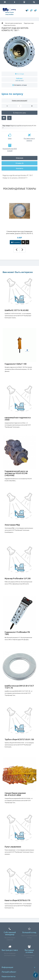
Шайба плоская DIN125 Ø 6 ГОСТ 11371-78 (19, 687)
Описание (20, 158)
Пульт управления (13, 847)
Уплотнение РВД (12, 525)
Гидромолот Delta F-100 (16, 364)
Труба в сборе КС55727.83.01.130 (19, 739)
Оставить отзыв (20, 85)
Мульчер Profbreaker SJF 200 (18, 578)
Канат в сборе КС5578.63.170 (17, 900)
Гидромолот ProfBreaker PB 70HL (17, 633)
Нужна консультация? (20, 100)
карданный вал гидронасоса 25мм (18, 419)
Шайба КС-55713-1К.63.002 (17, 310)
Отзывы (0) (19, 163)
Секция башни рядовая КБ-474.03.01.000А (15, 794)
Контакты (20, 168)
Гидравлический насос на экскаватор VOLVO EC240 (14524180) (16, 473)
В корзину (15, 242)
